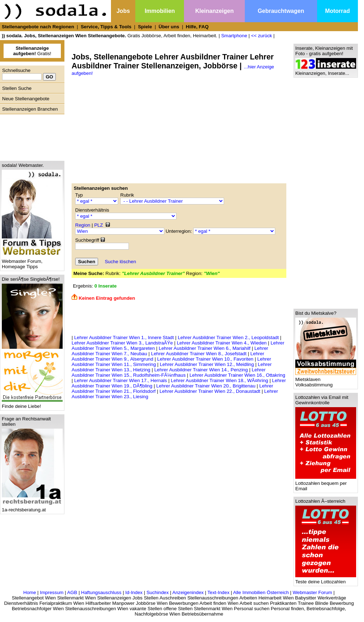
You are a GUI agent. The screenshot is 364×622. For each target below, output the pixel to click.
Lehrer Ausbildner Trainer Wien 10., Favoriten (205, 359)
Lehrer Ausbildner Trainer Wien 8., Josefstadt (199, 354)
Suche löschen (120, 262)
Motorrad (337, 11)
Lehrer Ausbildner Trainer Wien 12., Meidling (207, 364)
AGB (72, 592)
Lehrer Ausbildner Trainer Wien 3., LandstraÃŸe (122, 343)
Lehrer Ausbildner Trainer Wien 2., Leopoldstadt (228, 337)
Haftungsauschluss (101, 592)
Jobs (123, 11)
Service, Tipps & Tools (106, 27)
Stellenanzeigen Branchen (30, 109)
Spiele (145, 27)
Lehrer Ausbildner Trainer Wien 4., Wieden (222, 343)
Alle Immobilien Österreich (261, 592)
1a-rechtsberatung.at (32, 508)
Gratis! (32, 51)
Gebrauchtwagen (281, 11)
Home (30, 592)
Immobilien (160, 11)
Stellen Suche (17, 88)
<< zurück (261, 36)
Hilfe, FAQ (197, 27)
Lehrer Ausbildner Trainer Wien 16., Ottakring (237, 375)
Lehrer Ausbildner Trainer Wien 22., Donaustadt (210, 391)
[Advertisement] (30, 136)
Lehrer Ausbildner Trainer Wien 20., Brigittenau (206, 386)
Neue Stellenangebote (26, 99)
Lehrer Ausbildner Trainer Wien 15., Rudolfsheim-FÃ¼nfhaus (169, 372)
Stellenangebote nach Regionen (38, 27)
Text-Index (219, 592)
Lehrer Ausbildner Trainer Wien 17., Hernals (120, 380)
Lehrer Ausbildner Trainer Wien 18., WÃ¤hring (219, 380)
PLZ (98, 225)
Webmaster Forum (312, 592)
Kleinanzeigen (214, 11)
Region (83, 225)
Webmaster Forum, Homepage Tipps (32, 262)
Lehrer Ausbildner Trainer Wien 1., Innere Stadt (124, 337)
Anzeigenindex (188, 592)
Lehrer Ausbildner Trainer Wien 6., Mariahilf (205, 348)
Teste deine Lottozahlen (326, 580)
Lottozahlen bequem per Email (326, 484)
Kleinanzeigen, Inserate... (326, 71)
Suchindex (157, 592)
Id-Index (134, 592)
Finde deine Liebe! (32, 404)
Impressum (52, 592)
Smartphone (234, 36)
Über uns (169, 27)
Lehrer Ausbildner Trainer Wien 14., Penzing (201, 370)
